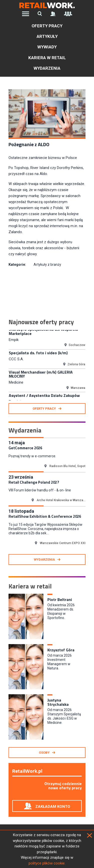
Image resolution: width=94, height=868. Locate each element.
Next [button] (89, 365)
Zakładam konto (53, 807)
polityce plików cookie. (47, 863)
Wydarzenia (47, 68)
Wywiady (47, 47)
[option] (47, 337)
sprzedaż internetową (52, 226)
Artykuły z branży (47, 265)
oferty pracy (44, 409)
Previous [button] (5, 365)
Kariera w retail (47, 58)
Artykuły (47, 36)
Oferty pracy (47, 26)
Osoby (44, 753)
